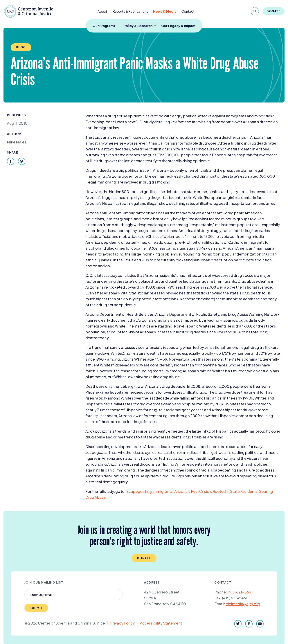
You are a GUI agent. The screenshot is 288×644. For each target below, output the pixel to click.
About (102, 11)
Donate (274, 11)
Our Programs (106, 26)
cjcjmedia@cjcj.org (243, 604)
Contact (188, 11)
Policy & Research (140, 26)
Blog (21, 47)
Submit (36, 608)
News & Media (165, 11)
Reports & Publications (130, 11)
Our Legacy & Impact (178, 26)
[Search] (255, 11)
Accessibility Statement (161, 623)
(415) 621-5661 (240, 592)
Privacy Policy (122, 623)
